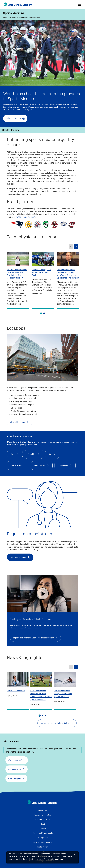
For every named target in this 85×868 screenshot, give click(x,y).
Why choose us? (15, 760)
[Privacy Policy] (58, 859)
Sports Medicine (14, 13)
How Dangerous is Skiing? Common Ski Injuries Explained (63, 694)
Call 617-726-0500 (13, 118)
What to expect (14, 778)
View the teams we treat (24, 217)
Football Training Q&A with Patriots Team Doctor (41, 272)
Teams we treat (15, 769)
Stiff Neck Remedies (16, 691)
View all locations (18, 422)
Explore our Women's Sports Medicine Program (34, 638)
